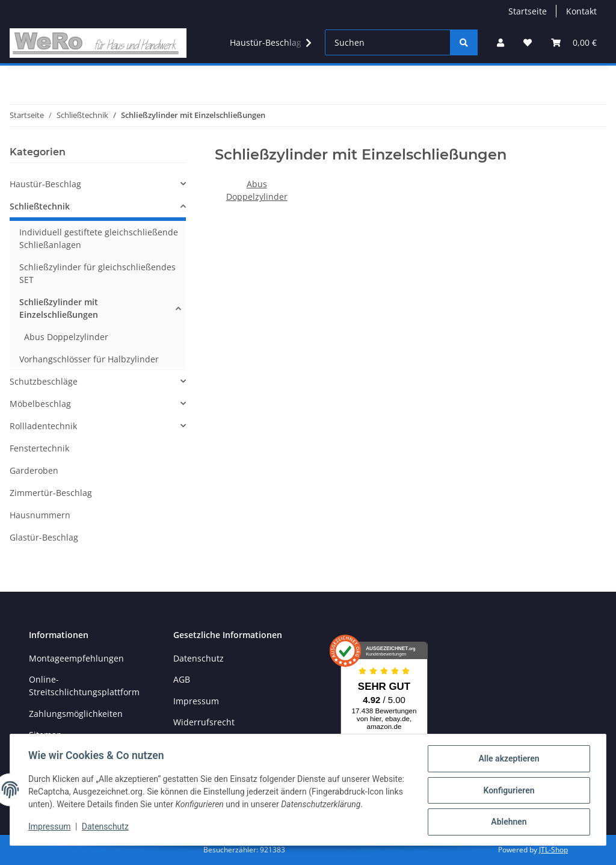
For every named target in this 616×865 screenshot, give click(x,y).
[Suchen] (388, 42)
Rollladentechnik (43, 426)
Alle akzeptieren (507, 760)
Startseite (528, 11)
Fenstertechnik (39, 448)
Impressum (196, 701)
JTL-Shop (553, 850)
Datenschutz (199, 658)
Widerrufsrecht (204, 722)
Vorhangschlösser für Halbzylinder (89, 359)
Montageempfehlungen (76, 658)
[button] (500, 42)
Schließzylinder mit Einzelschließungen (59, 308)
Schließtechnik (40, 206)
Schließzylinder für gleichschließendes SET (97, 273)
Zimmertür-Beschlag (51, 493)
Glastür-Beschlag (44, 537)
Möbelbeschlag (40, 404)
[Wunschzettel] (528, 42)
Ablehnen (507, 822)
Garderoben (34, 470)
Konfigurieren (507, 791)
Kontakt (581, 11)
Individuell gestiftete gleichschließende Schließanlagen (99, 238)
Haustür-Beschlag (45, 184)
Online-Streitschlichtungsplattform (84, 686)
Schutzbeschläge (44, 381)
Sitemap (45, 735)
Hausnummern (40, 515)
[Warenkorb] (574, 42)
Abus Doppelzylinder (66, 337)
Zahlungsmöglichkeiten (76, 714)
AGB (182, 679)
